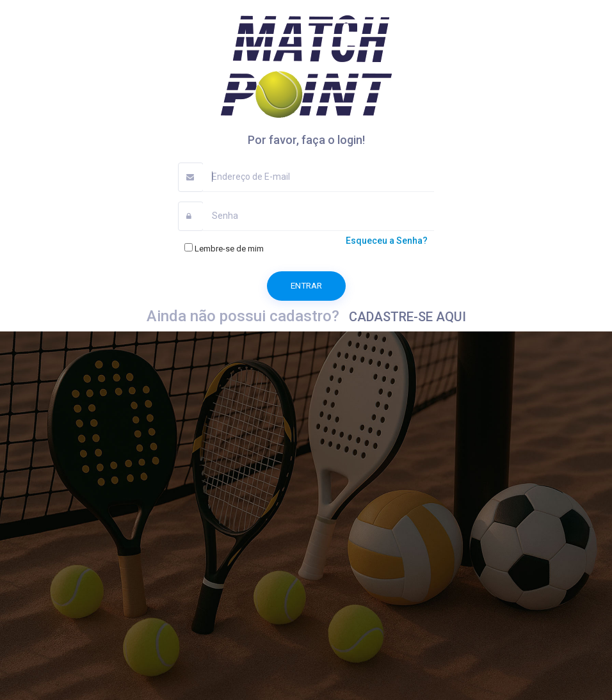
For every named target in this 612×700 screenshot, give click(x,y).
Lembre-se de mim (224, 247)
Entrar (306, 285)
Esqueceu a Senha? (387, 241)
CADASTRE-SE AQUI (407, 317)
